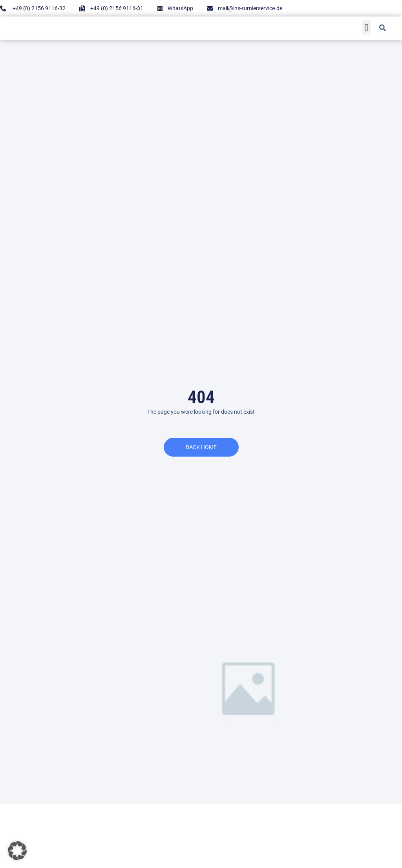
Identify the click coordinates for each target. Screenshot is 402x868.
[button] (367, 27)
